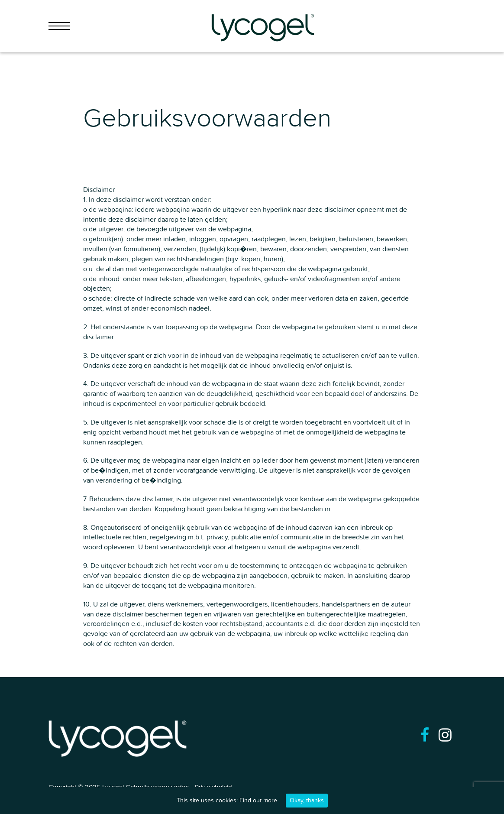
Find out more (258, 800)
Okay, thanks (307, 800)
